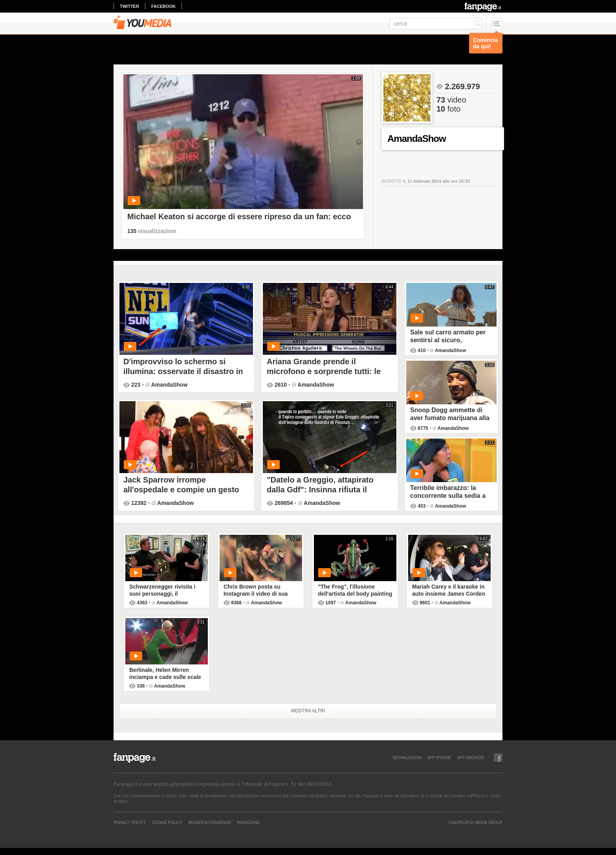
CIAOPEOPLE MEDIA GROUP (475, 822)
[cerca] (436, 24)
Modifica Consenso (210, 822)
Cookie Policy (167, 822)
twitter (129, 6)
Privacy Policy (130, 822)
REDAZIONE (248, 822)
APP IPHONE (439, 758)
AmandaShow (170, 385)
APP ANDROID (471, 758)
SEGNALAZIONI (407, 758)
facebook (163, 6)
